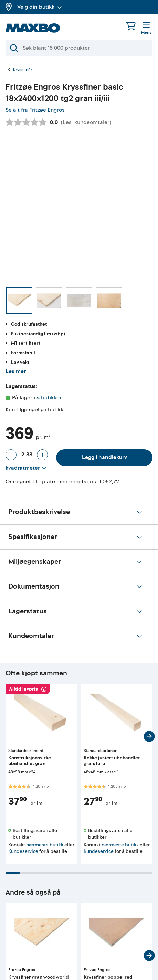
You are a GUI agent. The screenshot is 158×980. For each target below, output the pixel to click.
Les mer (16, 371)
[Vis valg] (26, 468)
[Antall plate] (27, 455)
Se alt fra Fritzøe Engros (35, 110)
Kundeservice (23, 851)
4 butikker (49, 398)
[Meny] (146, 29)
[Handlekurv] (131, 26)
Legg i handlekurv (104, 457)
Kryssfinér (23, 70)
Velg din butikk (40, 7)
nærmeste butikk (45, 845)
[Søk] (79, 48)
